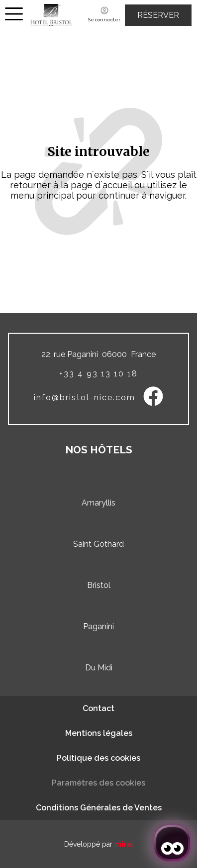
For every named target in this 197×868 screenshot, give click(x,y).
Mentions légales (99, 733)
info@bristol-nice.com (85, 398)
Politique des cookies (98, 758)
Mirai (124, 844)
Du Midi (99, 668)
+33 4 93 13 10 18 (98, 374)
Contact (98, 708)
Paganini (98, 626)
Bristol (99, 585)
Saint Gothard (98, 544)
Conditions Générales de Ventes (99, 808)
